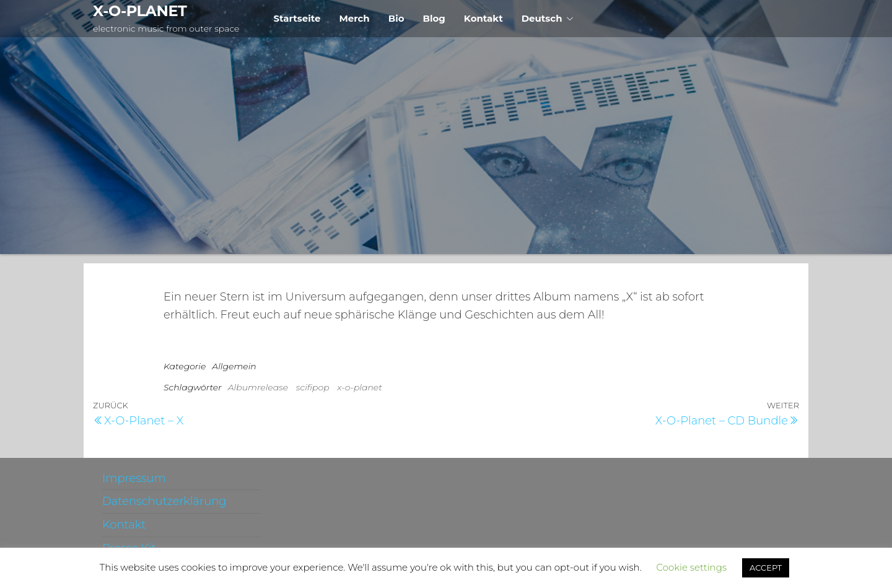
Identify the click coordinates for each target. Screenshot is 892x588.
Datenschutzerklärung (164, 501)
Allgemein (234, 366)
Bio (396, 18)
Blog (434, 18)
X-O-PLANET (140, 11)
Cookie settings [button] (692, 567)
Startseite (297, 18)
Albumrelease (258, 387)
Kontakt (483, 18)
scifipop (313, 387)
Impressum (134, 478)
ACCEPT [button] (766, 568)
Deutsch (542, 18)
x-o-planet (360, 387)
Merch (354, 18)
